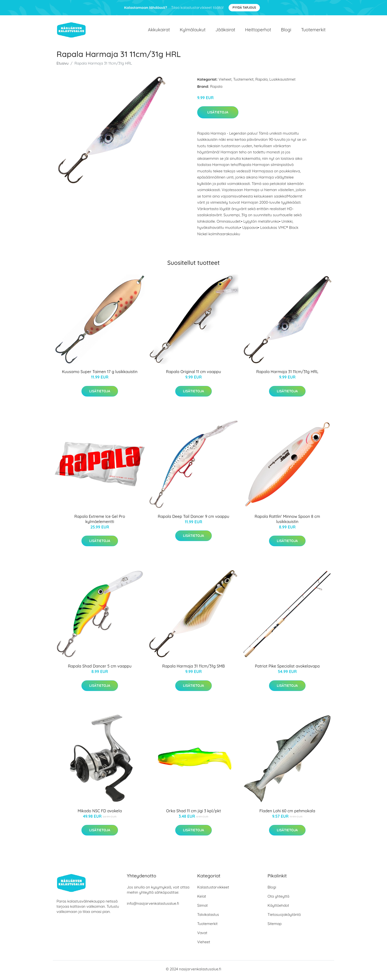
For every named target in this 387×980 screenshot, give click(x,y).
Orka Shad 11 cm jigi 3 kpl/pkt (193, 813)
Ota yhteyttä (278, 899)
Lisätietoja (218, 115)
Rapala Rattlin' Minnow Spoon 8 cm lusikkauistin (287, 521)
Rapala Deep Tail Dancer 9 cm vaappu (193, 519)
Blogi (286, 31)
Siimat (203, 908)
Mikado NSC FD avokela (100, 813)
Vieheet (225, 82)
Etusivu (63, 66)
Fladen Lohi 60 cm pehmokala (287, 813)
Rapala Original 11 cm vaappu (194, 374)
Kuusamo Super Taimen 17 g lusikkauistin (100, 374)
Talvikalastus (208, 917)
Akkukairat (159, 31)
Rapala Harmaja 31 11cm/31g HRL (287, 374)
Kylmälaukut (193, 31)
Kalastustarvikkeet (213, 890)
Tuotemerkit (313, 31)
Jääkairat (225, 31)
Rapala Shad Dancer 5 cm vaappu (100, 669)
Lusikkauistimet (282, 82)
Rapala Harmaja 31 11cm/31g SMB (193, 669)
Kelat (202, 899)
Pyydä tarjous (244, 8)
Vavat (202, 935)
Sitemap (275, 926)
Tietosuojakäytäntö (284, 917)
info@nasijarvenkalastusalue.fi (153, 906)
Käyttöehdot (278, 908)
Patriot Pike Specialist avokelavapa (287, 669)
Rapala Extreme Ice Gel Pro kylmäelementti (100, 521)
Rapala (261, 82)
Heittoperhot (258, 31)
